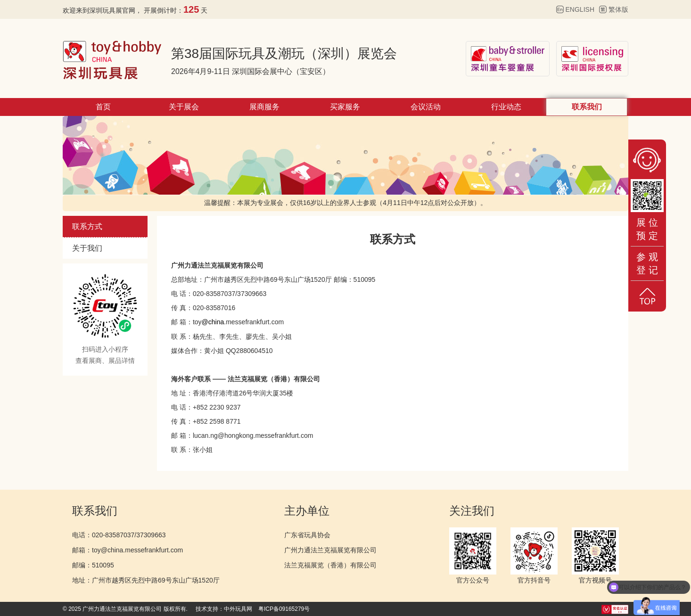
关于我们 (87, 248)
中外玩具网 (238, 609)
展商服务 (264, 107)
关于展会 (184, 107)
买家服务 (345, 107)
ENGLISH (580, 9)
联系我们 (587, 107)
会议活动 (426, 107)
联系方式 (87, 226)
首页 (103, 107)
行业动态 (506, 107)
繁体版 (618, 9)
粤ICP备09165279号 (284, 609)
